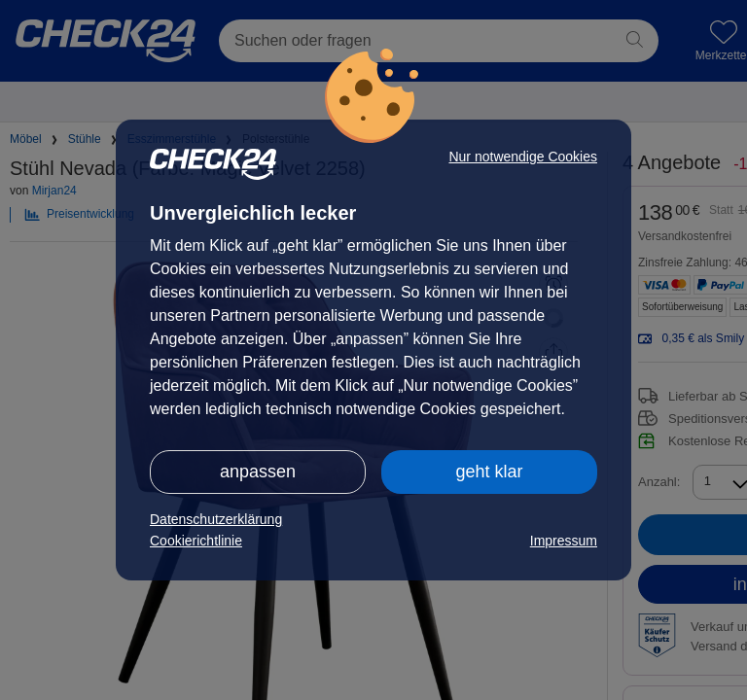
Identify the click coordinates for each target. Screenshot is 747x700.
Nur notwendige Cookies (523, 157)
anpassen (258, 472)
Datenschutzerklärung (216, 519)
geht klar (489, 472)
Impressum (564, 541)
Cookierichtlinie (196, 541)
